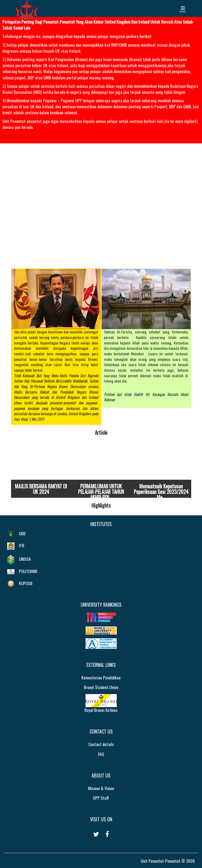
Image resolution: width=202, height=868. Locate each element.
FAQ (101, 754)
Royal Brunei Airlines (101, 704)
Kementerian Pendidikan (101, 677)
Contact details (101, 744)
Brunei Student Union (101, 687)
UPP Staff (101, 798)
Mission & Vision (101, 788)
